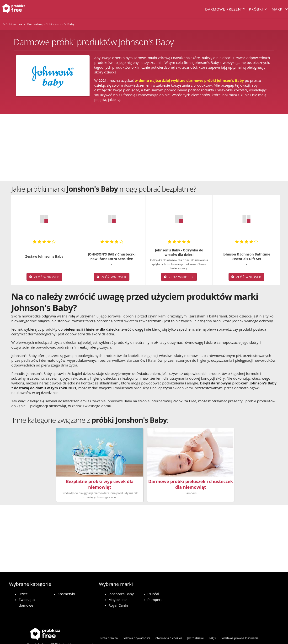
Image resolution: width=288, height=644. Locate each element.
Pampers (155, 587)
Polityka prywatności (136, 625)
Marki (278, 9)
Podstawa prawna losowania (239, 625)
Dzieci (24, 581)
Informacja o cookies (168, 625)
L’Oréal (153, 581)
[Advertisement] (144, 147)
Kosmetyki (66, 581)
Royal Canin (118, 592)
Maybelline (117, 587)
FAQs (212, 625)
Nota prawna (109, 625)
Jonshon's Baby (121, 581)
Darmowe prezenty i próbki (234, 9)
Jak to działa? (195, 625)
